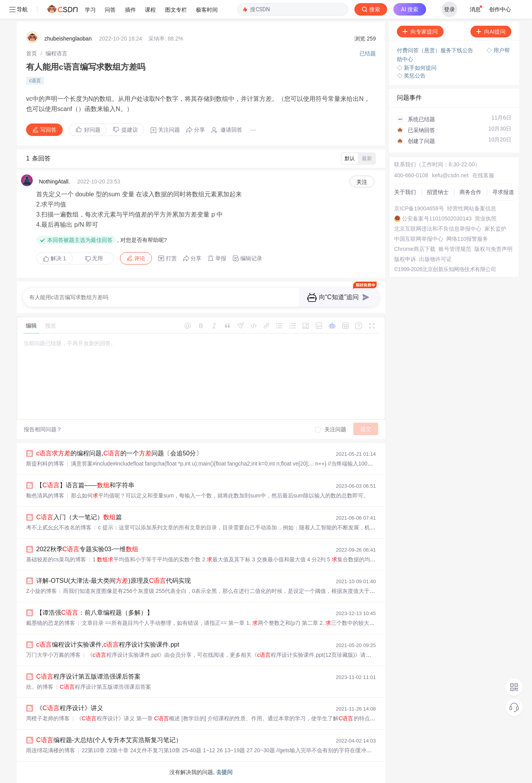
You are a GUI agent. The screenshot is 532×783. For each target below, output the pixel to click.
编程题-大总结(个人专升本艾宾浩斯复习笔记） (109, 740)
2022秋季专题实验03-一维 (87, 549)
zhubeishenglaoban (68, 39)
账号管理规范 (455, 249)
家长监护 (495, 229)
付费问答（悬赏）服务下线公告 (436, 50)
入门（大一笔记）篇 (79, 517)
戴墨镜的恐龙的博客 (51, 623)
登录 (449, 9)
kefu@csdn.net (450, 175)
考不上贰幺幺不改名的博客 (59, 527)
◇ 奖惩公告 (411, 76)
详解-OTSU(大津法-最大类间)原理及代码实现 (114, 581)
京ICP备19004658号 (419, 208)
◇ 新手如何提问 (417, 68)
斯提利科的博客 (45, 464)
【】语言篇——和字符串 (85, 485)
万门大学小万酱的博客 (53, 655)
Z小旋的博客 (41, 591)
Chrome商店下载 (415, 249)
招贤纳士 (438, 192)
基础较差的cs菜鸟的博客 (56, 559)
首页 (32, 53)
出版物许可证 (435, 259)
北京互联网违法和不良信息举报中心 (438, 229)
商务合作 (470, 192)
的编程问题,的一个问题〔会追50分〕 (119, 453)
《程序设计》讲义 (70, 708)
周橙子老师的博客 (48, 718)
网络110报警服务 (467, 239)
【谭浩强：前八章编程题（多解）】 (95, 613)
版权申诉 (405, 259)
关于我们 (405, 192)
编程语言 (56, 53)
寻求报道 (503, 192)
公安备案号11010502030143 (437, 219)
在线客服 (483, 175)
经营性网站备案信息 (472, 208)
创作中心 (500, 9)
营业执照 (486, 219)
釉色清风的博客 (45, 496)
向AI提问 (491, 32)
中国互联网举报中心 (419, 239)
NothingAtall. (54, 182)
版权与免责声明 (493, 249)
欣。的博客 (40, 687)
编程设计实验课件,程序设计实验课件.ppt (108, 645)
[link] (32, 53)
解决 (55, 258)
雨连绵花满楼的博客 (51, 750)
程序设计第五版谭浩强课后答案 (88, 676)
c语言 (35, 81)
